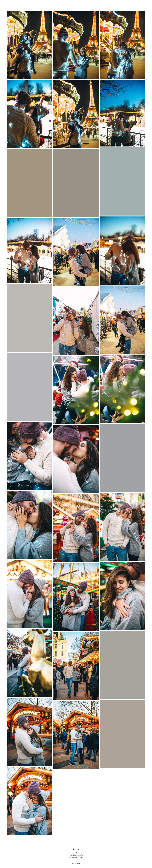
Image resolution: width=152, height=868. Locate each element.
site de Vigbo (76, 863)
